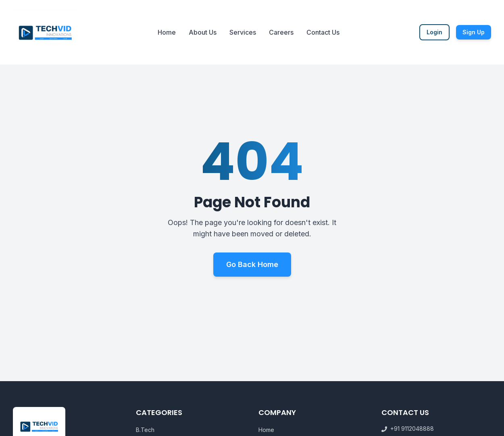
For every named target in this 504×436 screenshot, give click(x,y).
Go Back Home (252, 265)
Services (243, 32)
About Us (203, 32)
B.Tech (145, 430)
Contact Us (323, 32)
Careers (281, 32)
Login (434, 32)
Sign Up (474, 32)
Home (167, 32)
